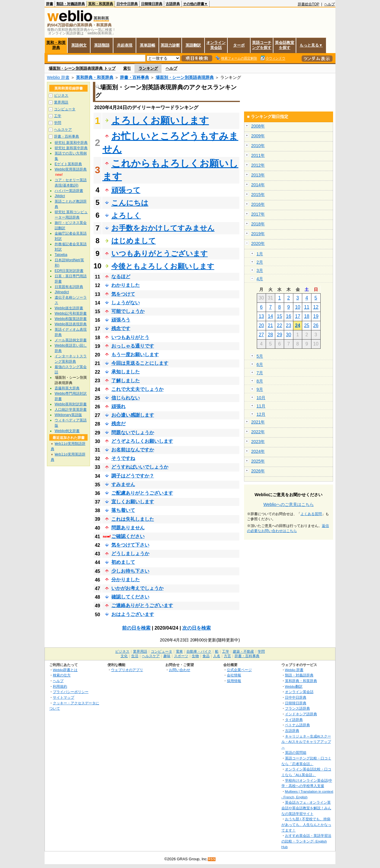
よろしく (126, 215)
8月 (260, 381)
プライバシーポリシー (71, 692)
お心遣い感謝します (133, 415)
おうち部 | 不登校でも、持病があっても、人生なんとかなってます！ (306, 824)
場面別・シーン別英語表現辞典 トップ (82, 68)
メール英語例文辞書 (71, 340)
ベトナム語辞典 (297, 725)
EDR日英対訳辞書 (69, 271)
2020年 (258, 243)
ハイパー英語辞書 (69, 191)
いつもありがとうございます (160, 253)
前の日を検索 (136, 628)
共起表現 (125, 45)
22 (280, 325)
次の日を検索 (197, 628)
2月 (260, 262)
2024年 (258, 451)
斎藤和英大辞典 (67, 388)
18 (307, 316)
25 (307, 325)
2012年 (258, 165)
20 (261, 325)
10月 (261, 398)
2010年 (258, 146)
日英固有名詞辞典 (69, 287)
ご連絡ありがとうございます (142, 605)
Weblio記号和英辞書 (71, 313)
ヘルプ (330, 4)
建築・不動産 (243, 652)
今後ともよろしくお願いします (163, 266)
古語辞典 (173, 4)
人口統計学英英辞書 (71, 410)
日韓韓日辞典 (152, 4)
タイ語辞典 (294, 720)
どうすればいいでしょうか (140, 467)
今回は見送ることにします (140, 363)
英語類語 (102, 45)
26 (316, 325)
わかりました (126, 285)
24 (298, 325)
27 (261, 335)
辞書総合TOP (309, 4)
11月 (261, 406)
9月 (260, 389)
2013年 (258, 175)
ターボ (239, 45)
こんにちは (130, 203)
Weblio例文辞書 (67, 431)
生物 (195, 656)
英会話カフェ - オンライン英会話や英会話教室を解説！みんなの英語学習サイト (306, 808)
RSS (212, 859)
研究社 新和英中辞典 (71, 148)
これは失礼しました (133, 519)
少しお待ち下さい (130, 571)
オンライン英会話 (216, 45)
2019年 (258, 234)
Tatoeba (61, 255)
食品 (206, 656)
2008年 (258, 126)
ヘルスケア (63, 130)
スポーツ (181, 656)
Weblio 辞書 (58, 77)
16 (289, 316)
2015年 (258, 195)
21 (270, 325)
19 (316, 316)
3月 (260, 270)
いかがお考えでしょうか (137, 588)
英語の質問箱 (296, 752)
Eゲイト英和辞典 (68, 164)
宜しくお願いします (133, 502)
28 (270, 335)
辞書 (50, 4)
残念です (121, 328)
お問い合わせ (180, 670)
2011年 (258, 155)
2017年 (258, 214)
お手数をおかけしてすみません (163, 228)
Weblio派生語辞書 (69, 308)
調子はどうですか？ (133, 476)
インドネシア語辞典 (301, 714)
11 (307, 307)
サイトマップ (64, 697)
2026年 (258, 471)
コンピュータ (65, 109)
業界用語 (61, 102)
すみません (123, 484)
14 (270, 316)
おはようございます (133, 614)
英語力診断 (170, 45)
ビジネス (61, 95)
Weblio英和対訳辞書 (71, 404)
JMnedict (62, 292)
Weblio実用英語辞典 (71, 169)
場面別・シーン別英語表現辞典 (185, 77)
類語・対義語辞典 (71, 4)
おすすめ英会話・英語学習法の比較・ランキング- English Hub (306, 841)
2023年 (258, 442)
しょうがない (126, 303)
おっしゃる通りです (133, 346)
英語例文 (79, 45)
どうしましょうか (130, 554)
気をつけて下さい (130, 545)
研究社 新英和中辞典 (71, 143)
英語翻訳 (193, 45)
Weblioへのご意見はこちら (289, 504)
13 (261, 316)
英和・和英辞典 (101, 4)
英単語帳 (148, 45)
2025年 (258, 461)
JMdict (60, 196)
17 (298, 316)
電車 (179, 652)
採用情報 (234, 681)
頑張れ (118, 406)
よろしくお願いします (160, 120)
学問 (58, 123)
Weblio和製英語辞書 (71, 319)
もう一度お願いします (135, 355)
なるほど (121, 277)
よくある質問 (311, 514)
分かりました (126, 580)
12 (316, 307)
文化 (124, 656)
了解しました (126, 381)
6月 (260, 364)
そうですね (123, 458)
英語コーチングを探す (262, 45)
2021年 (258, 422)
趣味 (167, 656)
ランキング (148, 68)
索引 (127, 68)
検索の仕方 (62, 675)
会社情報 (234, 675)
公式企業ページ (239, 670)
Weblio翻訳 (294, 686)
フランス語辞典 (297, 708)
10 (298, 307)
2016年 (258, 204)
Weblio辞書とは (65, 670)
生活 (135, 656)
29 (280, 335)
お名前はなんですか (133, 450)
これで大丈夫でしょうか (137, 389)
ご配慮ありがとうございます (142, 493)
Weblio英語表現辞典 (71, 324)
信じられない (126, 398)
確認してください (130, 597)
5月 (260, 356)
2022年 (258, 432)
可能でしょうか (128, 311)
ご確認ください (128, 536)
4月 (260, 279)
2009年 (258, 136)
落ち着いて (123, 510)
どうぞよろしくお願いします (142, 441)
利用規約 (60, 686)
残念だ (118, 424)
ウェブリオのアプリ (127, 670)
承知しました (126, 372)
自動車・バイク (199, 652)
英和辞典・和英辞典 (95, 77)
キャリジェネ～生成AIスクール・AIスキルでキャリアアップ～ (306, 742)
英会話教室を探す (285, 45)
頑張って (126, 190)
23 (289, 325)
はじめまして (134, 241)
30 (289, 335)
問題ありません (128, 528)
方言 (227, 656)
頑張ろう (121, 320)
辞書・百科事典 (134, 77)
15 (280, 316)
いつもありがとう (130, 337)
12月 (261, 414)
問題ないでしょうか (133, 433)
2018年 (258, 224)
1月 (260, 254)
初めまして (123, 562)
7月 (260, 373)
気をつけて (123, 294)
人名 (217, 656)
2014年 (258, 185)
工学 (58, 116)
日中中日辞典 (127, 4)
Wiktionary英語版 (68, 415)
